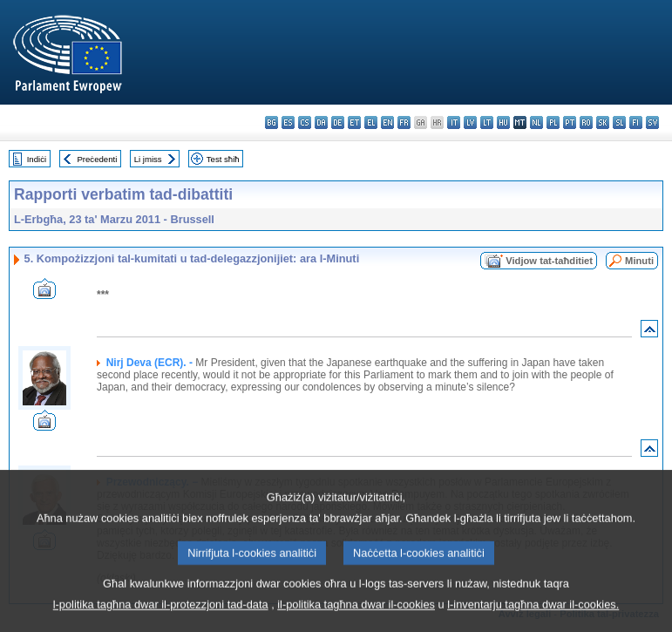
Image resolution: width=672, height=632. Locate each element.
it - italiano (454, 122)
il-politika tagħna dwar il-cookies (356, 619)
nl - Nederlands (536, 122)
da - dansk (321, 122)
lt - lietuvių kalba (487, 122)
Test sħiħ (223, 159)
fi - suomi (636, 122)
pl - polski (553, 122)
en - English (387, 122)
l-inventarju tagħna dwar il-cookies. (533, 619)
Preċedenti (97, 159)
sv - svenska (652, 122)
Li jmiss (148, 159)
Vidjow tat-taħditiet (549, 261)
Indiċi (37, 159)
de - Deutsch (338, 122)
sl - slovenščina (619, 122)
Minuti (639, 261)
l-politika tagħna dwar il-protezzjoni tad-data (161, 619)
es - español (288, 122)
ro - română (586, 122)
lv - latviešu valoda (470, 122)
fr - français (404, 122)
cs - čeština (305, 122)
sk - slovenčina (603, 122)
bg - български (272, 122)
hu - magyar (503, 122)
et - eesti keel (354, 122)
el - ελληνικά (371, 122)
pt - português (570, 122)
